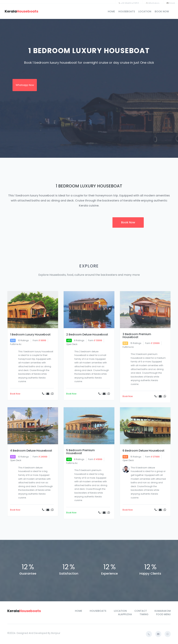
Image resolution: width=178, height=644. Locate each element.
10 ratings (23, 340)
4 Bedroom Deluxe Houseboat (31, 451)
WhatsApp (154, 3)
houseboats (127, 11)
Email (172, 3)
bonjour (56, 633)
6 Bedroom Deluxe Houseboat (143, 451)
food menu (163, 614)
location (145, 11)
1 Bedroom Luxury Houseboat (30, 335)
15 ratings (136, 343)
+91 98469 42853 (130, 3)
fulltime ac (128, 347)
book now (162, 11)
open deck (72, 344)
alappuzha (125, 614)
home (111, 11)
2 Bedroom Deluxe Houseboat (87, 335)
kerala (21, 11)
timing (144, 614)
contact (141, 611)
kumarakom (163, 611)
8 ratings (79, 340)
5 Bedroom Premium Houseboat (80, 452)
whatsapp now (25, 85)
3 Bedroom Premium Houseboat (137, 336)
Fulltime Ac (16, 344)
